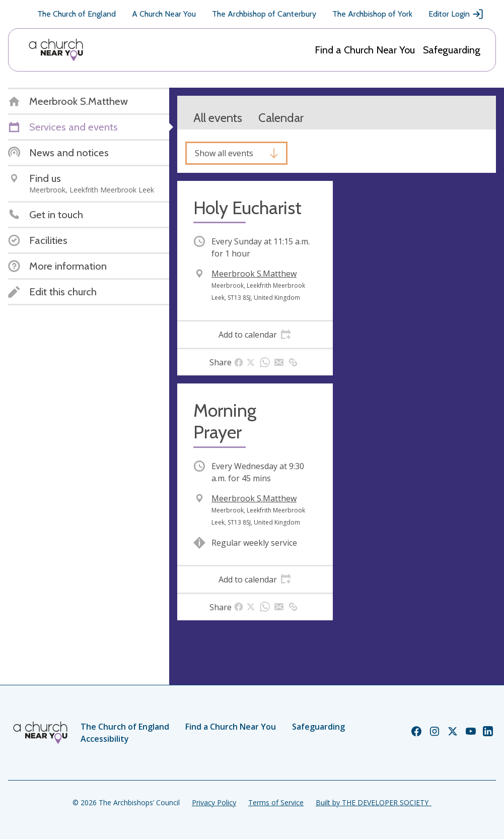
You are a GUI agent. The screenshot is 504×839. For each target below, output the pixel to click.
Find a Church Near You (365, 50)
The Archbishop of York (372, 14)
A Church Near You (164, 14)
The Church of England (77, 14)
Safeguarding (452, 50)
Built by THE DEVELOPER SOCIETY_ (374, 802)
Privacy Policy (214, 802)
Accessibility (105, 739)
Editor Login (456, 14)
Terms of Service (276, 802)
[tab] (255, 335)
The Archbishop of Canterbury (264, 14)
